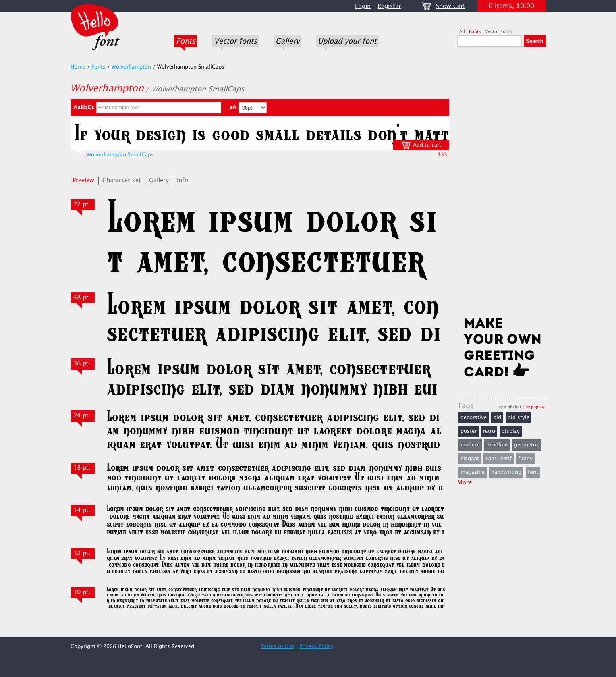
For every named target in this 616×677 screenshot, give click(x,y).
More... (468, 483)
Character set (122, 180)
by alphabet (510, 407)
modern (470, 445)
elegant (470, 459)
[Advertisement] (502, 184)
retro (489, 431)
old (497, 417)
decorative (474, 417)
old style (519, 417)
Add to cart (421, 145)
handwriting (506, 472)
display (511, 431)
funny (525, 459)
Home (78, 67)
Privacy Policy (316, 646)
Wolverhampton (131, 67)
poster (469, 431)
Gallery (287, 41)
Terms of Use (277, 646)
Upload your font (347, 41)
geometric (527, 445)
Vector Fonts (499, 32)
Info (183, 180)
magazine (473, 472)
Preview (83, 180)
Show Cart (451, 6)
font (533, 472)
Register (389, 6)
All (462, 32)
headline (497, 445)
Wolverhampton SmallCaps (120, 155)
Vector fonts (235, 41)
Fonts (186, 41)
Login (363, 6)
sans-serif (499, 459)
